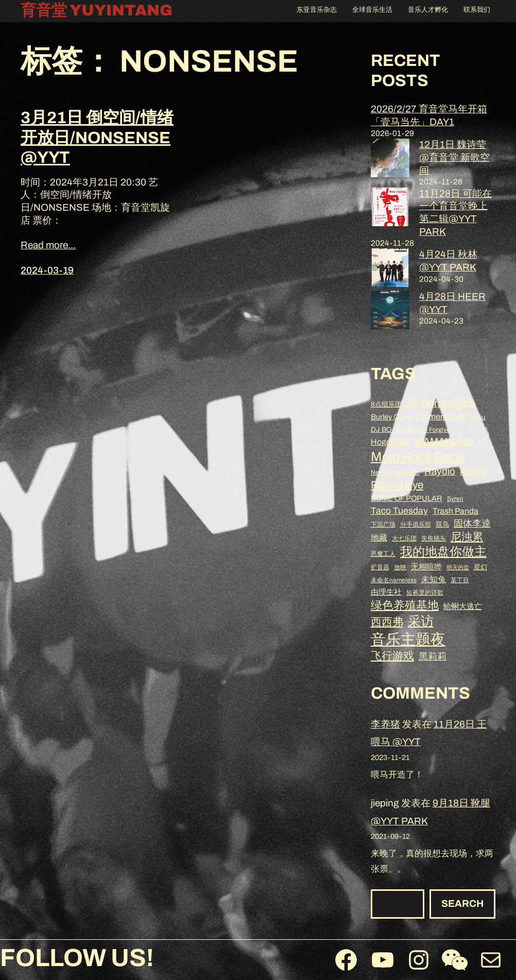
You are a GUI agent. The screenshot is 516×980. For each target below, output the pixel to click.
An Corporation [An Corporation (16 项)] (441, 403)
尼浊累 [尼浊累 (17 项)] (467, 537)
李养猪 (385, 724)
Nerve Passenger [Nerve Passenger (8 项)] (395, 472)
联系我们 (477, 10)
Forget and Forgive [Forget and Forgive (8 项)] (423, 430)
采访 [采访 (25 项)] (421, 621)
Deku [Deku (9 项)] (477, 417)
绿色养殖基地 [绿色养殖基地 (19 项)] (405, 605)
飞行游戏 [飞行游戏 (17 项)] (392, 656)
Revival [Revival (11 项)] (474, 472)
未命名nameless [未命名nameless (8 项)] (394, 580)
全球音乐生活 (372, 10)
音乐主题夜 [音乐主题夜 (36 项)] (408, 639)
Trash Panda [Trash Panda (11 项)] (455, 511)
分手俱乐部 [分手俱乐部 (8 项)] (416, 525)
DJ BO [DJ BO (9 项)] (381, 429)
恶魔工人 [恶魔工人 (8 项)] (383, 554)
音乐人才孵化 (428, 10)
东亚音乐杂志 (317, 10)
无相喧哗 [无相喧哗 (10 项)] (426, 567)
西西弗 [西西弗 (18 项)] (387, 622)
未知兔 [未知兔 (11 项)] (434, 579)
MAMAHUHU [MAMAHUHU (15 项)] (444, 441)
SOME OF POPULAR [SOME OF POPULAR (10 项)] (407, 498)
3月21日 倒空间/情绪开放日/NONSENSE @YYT (97, 138)
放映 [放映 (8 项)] (400, 567)
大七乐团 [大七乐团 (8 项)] (404, 538)
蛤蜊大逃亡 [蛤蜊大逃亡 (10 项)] (463, 606)
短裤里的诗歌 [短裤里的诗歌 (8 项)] (425, 593)
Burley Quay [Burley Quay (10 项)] (391, 417)
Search (462, 903)
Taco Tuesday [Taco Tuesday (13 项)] (399, 511)
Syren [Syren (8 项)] (455, 499)
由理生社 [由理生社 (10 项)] (386, 592)
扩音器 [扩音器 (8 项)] (380, 567)
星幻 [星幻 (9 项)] (480, 567)
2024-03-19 (47, 270)
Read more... (48, 245)
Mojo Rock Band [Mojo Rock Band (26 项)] (418, 457)
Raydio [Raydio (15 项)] (440, 471)
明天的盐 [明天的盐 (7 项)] (458, 568)
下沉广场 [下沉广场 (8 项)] (383, 525)
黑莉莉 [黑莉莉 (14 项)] (433, 656)
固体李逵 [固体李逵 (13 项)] (472, 524)
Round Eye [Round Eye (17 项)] (397, 485)
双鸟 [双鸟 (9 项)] (442, 524)
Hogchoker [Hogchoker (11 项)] (391, 442)
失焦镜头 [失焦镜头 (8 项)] (434, 538)
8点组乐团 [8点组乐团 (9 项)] (386, 404)
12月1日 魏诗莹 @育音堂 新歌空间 (454, 157)
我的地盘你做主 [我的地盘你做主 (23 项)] (443, 552)
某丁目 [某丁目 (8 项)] (460, 580)
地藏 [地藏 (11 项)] (379, 538)
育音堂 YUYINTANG (97, 10)
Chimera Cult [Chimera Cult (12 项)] (440, 417)
